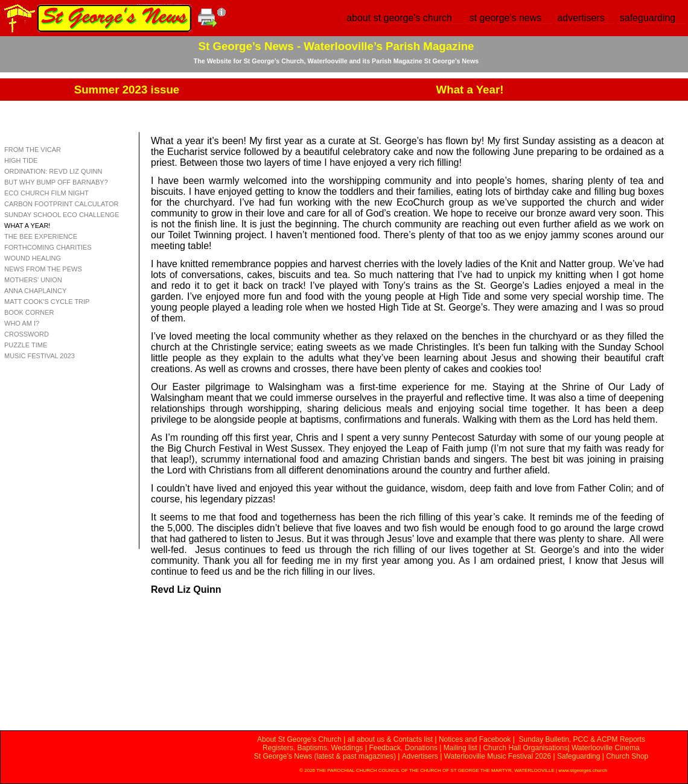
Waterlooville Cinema (606, 748)
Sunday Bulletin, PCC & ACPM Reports (581, 739)
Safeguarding (578, 756)
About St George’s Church (299, 739)
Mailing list (460, 748)
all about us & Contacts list (390, 739)
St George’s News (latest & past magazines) (325, 756)
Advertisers (420, 756)
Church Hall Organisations (525, 748)
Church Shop (627, 756)
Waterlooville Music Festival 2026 (499, 756)
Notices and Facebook (475, 739)
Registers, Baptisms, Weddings (313, 748)
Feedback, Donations (403, 748)
